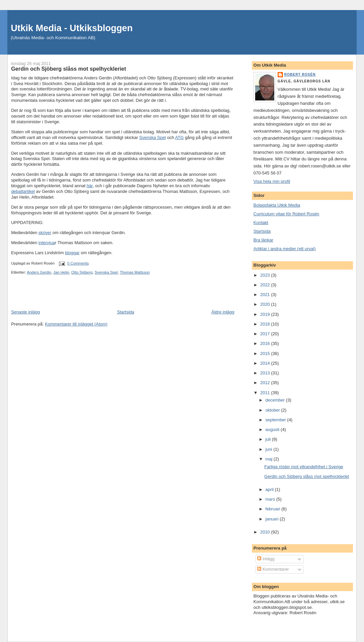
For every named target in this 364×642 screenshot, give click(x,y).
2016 (266, 343)
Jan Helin (61, 272)
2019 (266, 314)
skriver (45, 233)
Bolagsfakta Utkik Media (277, 205)
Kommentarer (273, 569)
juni (270, 449)
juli (269, 439)
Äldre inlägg (223, 312)
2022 (266, 285)
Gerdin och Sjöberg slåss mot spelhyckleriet (307, 476)
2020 (266, 304)
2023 (266, 275)
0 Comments (78, 263)
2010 (266, 532)
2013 (266, 373)
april (270, 489)
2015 (266, 353)
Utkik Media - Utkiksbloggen (72, 28)
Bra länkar (263, 240)
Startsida (125, 312)
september (276, 420)
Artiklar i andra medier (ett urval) (285, 249)
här (90, 186)
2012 (266, 383)
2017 (266, 334)
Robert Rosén (300, 75)
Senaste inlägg (25, 312)
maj (270, 459)
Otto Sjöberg (82, 272)
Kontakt (261, 223)
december (276, 400)
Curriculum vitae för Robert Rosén (286, 214)
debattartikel (23, 191)
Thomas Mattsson (135, 272)
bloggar (72, 253)
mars (271, 499)
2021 (266, 295)
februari (274, 509)
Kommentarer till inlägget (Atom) (76, 324)
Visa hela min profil (272, 181)
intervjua (47, 243)
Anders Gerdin (39, 272)
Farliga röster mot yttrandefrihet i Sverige (304, 467)
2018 (266, 324)
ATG (179, 137)
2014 (266, 363)
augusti (273, 430)
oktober (273, 410)
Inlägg (266, 559)
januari (273, 519)
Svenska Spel (153, 137)
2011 (266, 393)
